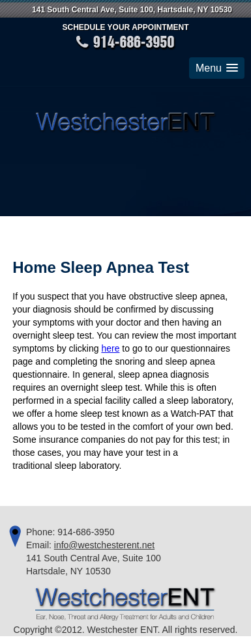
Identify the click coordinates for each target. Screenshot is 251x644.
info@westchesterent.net (104, 545)
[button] (217, 68)
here (110, 348)
